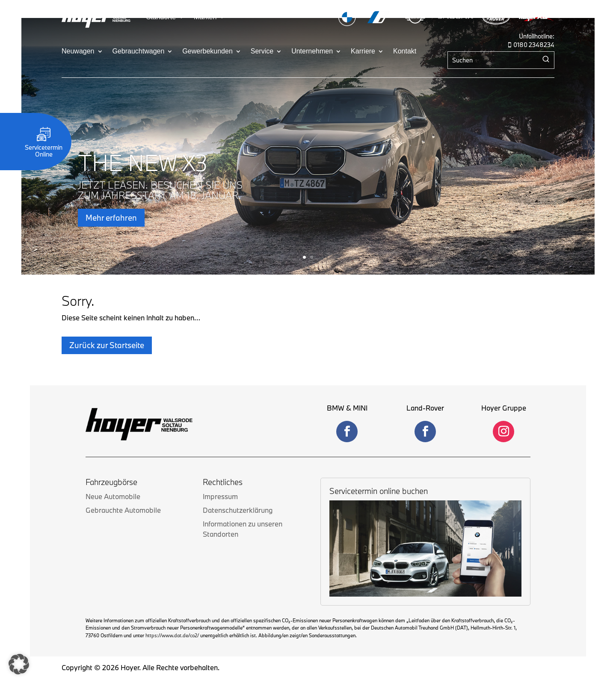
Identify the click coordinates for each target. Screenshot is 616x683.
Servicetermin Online (44, 147)
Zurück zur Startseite (107, 327)
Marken (205, 17)
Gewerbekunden (207, 52)
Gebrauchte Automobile (123, 492)
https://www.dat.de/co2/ (172, 617)
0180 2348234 (534, 45)
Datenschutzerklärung (238, 492)
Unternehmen (312, 52)
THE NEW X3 (143, 165)
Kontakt (405, 52)
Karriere (363, 52)
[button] (19, 664)
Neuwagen (78, 52)
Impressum (220, 478)
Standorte (161, 17)
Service (262, 52)
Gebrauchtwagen (139, 52)
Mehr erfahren (111, 219)
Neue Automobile (113, 478)
